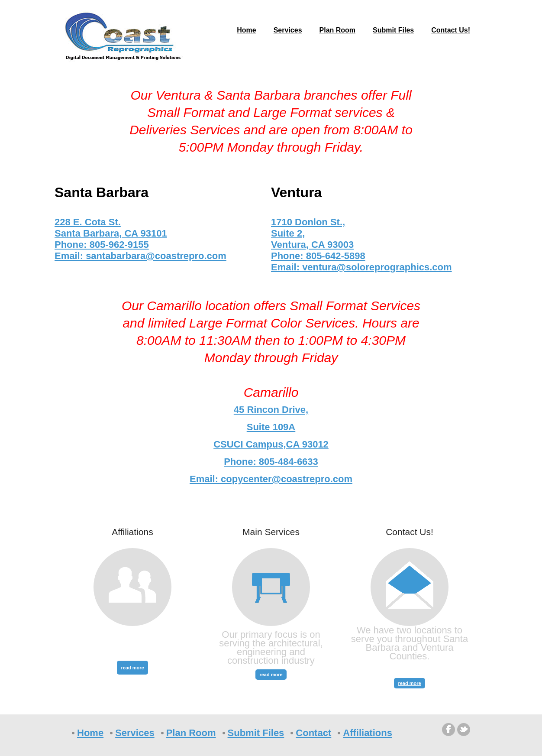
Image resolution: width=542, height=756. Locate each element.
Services (288, 30)
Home (246, 30)
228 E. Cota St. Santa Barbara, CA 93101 (111, 228)
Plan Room (338, 30)
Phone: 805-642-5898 (318, 256)
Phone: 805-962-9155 (102, 245)
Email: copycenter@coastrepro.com (271, 479)
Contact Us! (451, 30)
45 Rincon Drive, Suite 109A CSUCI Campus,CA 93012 (271, 427)
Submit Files (393, 30)
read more (132, 668)
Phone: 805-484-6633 (271, 462)
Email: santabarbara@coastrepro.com (140, 256)
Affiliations (368, 733)
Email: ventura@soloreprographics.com (361, 267)
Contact (313, 733)
